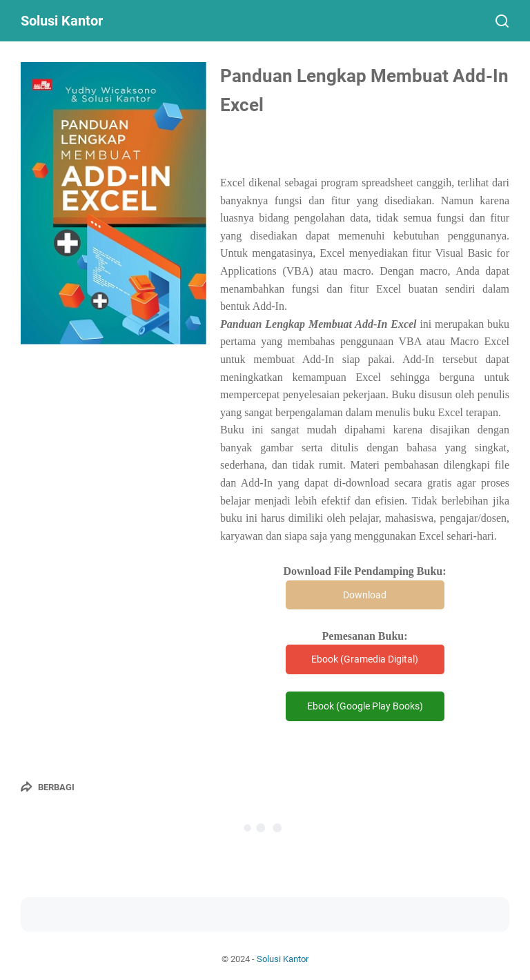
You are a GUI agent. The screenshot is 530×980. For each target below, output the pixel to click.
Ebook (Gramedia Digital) (365, 659)
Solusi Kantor (62, 21)
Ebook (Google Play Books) (365, 706)
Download (365, 595)
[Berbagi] (48, 787)
